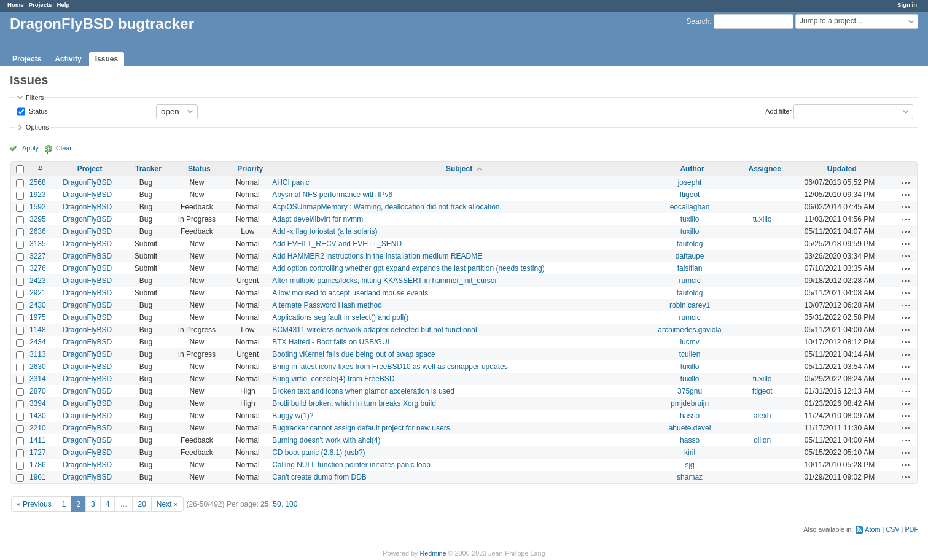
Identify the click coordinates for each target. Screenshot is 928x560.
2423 (38, 281)
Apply (30, 148)
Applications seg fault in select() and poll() (340, 317)
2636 (38, 231)
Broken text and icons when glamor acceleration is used (363, 391)
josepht (690, 182)
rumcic (689, 281)
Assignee (764, 169)
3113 (38, 354)
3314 (38, 379)
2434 (38, 342)
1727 (38, 453)
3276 (38, 268)
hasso (690, 416)
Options (37, 127)
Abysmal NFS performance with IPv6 (332, 195)
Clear (64, 148)
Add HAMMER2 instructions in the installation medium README (377, 256)
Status (37, 111)
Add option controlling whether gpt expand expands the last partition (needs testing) (408, 268)
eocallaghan (690, 207)
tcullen (690, 354)
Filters (35, 98)
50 (277, 504)
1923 (38, 195)
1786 (38, 465)
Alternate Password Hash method (327, 305)
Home (16, 5)
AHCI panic (291, 182)
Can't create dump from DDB (319, 477)
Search (698, 21)
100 (291, 504)
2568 (38, 182)
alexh (762, 416)
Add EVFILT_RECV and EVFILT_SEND (337, 244)
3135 (38, 244)
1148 (38, 330)
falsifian (690, 268)
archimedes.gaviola (689, 330)
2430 (38, 305)
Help (64, 5)
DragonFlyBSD (87, 182)
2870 (38, 391)
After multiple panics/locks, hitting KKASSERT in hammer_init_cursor (384, 281)
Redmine (433, 553)
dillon (762, 440)
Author (692, 169)
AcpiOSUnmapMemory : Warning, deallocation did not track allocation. (387, 207)
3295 (38, 219)
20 (142, 504)
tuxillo (690, 219)
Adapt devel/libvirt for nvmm (318, 219)
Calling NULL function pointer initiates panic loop (351, 465)
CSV (892, 529)
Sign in (907, 5)
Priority (250, 169)
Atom (872, 529)
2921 (38, 293)
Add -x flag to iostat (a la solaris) (325, 231)
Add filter (778, 111)
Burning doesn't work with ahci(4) (326, 440)
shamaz (690, 477)
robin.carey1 (690, 305)
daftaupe (690, 256)
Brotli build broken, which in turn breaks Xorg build (354, 403)
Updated (842, 169)
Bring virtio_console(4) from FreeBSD (333, 379)
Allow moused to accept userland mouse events (350, 293)
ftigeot (690, 195)
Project (90, 169)
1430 (38, 416)
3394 (38, 403)
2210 (38, 428)
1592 (38, 207)
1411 (38, 440)
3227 (38, 256)
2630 (38, 367)
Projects (41, 5)
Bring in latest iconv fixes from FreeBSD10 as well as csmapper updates (390, 367)
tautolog (690, 244)
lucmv (689, 342)
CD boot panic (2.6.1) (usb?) (318, 453)
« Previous (34, 504)
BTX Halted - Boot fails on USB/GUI (331, 342)
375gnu (690, 391)
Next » (167, 504)
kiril (690, 453)
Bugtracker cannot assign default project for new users (361, 428)
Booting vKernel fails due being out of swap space (354, 354)
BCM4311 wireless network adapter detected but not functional (375, 330)
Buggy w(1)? (293, 416)
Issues (107, 59)
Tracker (148, 169)
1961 (38, 477)
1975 (38, 317)
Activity (68, 59)
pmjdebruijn (690, 403)
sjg (689, 465)
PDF (911, 529)
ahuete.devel (690, 428)
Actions (906, 182)
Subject (459, 169)
